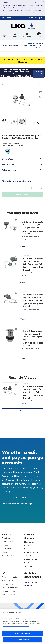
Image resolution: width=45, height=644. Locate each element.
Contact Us (29, 545)
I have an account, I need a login (18, 504)
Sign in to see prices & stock (16, 181)
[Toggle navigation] (4, 35)
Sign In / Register (37, 18)
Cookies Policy (8, 584)
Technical (28, 566)
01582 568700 (33, 577)
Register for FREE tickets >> (38, 74)
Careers (5, 545)
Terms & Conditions (10, 588)
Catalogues (7, 548)
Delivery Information (10, 577)
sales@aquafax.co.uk (33, 582)
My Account (27, 35)
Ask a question (9, 170)
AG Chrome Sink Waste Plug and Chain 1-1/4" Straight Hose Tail (33, 389)
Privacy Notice (8, 581)
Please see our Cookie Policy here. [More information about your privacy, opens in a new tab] (16, 626)
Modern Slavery (8, 594)
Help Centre (29, 542)
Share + (42, 85)
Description (8, 159)
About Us (6, 538)
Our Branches (7, 542)
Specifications (9, 164)
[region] (22, 627)
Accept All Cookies (22, 633)
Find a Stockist (8, 556)
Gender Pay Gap (9, 591)
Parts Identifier (30, 549)
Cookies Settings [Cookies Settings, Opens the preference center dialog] (23, 639)
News (4, 552)
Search (15, 35)
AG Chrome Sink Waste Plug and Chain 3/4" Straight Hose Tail (33, 225)
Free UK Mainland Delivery (36, 46)
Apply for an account (23, 497)
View (22, 246)
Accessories (7, 85)
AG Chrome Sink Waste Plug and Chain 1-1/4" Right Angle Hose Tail (33, 298)
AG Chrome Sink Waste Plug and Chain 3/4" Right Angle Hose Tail (33, 261)
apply (5, 184)
